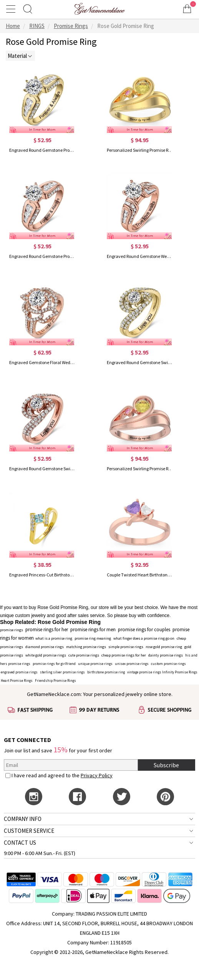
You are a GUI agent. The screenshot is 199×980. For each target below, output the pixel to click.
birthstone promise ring (106, 672)
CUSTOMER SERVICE (29, 831)
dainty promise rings (166, 655)
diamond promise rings (45, 647)
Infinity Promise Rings (180, 672)
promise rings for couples (144, 630)
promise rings (12, 630)
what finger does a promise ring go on (144, 638)
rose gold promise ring (164, 647)
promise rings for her (47, 630)
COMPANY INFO (23, 819)
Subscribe (166, 765)
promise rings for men (93, 630)
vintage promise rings (144, 672)
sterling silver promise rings (62, 672)
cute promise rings (84, 655)
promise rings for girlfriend (54, 664)
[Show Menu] (12, 9)
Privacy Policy (97, 775)
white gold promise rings (46, 655)
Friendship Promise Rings (56, 680)
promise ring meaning (93, 638)
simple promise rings (126, 647)
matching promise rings (86, 647)
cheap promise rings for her (124, 655)
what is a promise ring (54, 638)
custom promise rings (168, 664)
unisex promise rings (132, 664)
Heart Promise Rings (17, 680)
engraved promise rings (19, 672)
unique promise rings (95, 664)
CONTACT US (20, 843)
